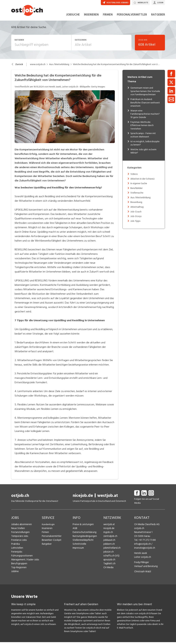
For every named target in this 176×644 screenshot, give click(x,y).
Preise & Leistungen (83, 526)
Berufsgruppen (19, 566)
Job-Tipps (135, 223)
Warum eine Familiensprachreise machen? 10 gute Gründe (145, 116)
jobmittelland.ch (112, 550)
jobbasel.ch (109, 542)
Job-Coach (136, 214)
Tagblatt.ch (109, 566)
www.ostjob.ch (38, 66)
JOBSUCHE (73, 17)
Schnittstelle (79, 546)
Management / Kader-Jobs (25, 562)
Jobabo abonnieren (21, 526)
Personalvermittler (51, 538)
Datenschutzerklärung (84, 534)
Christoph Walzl (142, 574)
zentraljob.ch (110, 538)
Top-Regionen (19, 569)
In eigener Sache (139, 185)
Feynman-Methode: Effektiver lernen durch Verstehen (142, 127)
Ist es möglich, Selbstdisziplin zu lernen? (145, 145)
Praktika (15, 546)
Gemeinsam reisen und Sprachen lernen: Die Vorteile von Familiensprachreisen (145, 93)
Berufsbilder (136, 190)
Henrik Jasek (140, 555)
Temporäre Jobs (19, 538)
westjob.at (108, 498)
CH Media (108, 569)
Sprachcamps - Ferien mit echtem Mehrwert (143, 137)
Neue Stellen (18, 530)
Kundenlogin (48, 526)
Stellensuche (137, 195)
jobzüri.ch (108, 554)
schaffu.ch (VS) (111, 558)
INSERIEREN (91, 17)
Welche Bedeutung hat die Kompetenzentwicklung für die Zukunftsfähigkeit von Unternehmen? (116, 66)
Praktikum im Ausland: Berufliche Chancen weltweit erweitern (145, 105)
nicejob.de (83, 498)
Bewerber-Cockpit (51, 542)
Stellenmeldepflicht (83, 542)
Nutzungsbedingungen (84, 538)
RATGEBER (158, 17)
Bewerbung (136, 204)
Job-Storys (136, 218)
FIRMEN (108, 17)
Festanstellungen (20, 534)
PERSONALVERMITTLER (132, 17)
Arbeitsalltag (137, 209)
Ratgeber (47, 546)
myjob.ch (108, 534)
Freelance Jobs (19, 542)
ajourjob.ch (109, 562)
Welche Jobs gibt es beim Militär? (143, 153)
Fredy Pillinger (141, 564)
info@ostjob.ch (142, 546)
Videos (134, 176)
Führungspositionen (21, 558)
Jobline (15, 573)
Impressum (78, 550)
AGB (75, 530)
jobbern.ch (109, 546)
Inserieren (47, 530)
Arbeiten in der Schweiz (143, 181)
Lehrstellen (17, 550)
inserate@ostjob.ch (144, 550)
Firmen (45, 534)
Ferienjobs (16, 554)
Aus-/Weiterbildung (59, 66)
